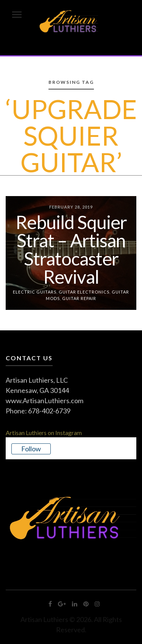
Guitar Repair (79, 298)
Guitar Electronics (84, 292)
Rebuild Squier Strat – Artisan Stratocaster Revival (71, 249)
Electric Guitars (35, 292)
